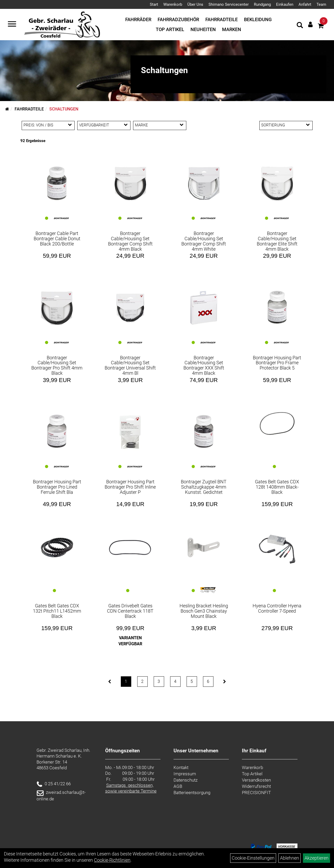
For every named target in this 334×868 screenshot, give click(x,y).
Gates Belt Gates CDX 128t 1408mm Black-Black (277, 487)
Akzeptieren (317, 858)
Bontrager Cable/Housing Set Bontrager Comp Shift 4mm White (204, 241)
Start (154, 4)
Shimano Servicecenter (229, 4)
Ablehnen (290, 858)
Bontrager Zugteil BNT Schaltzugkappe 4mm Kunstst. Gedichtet (204, 487)
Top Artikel (170, 29)
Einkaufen (285, 4)
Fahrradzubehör (178, 19)
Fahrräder (138, 19)
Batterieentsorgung (192, 793)
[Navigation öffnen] (12, 25)
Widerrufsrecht (256, 786)
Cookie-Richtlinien (112, 860)
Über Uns (195, 4)
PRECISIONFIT (256, 793)
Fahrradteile (222, 19)
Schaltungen (64, 109)
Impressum (185, 774)
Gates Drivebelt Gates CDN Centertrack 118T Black (130, 611)
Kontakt (181, 767)
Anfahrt (305, 4)
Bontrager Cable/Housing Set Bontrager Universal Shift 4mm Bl (130, 365)
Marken (232, 29)
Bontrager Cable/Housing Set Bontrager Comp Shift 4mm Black (130, 241)
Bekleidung (258, 19)
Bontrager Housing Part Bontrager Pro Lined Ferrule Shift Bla (57, 487)
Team (321, 4)
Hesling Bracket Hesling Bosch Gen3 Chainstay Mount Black (204, 611)
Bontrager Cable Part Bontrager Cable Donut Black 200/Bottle (57, 239)
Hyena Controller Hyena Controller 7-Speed (277, 608)
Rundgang (262, 4)
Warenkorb (173, 4)
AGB (178, 786)
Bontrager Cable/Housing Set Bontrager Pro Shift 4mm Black (57, 365)
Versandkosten (256, 780)
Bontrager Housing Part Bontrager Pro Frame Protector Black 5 (277, 363)
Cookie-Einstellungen (253, 858)
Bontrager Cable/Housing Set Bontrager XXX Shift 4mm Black (204, 365)
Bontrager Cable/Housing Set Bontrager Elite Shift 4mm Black (277, 241)
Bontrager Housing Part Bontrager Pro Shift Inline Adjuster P (130, 487)
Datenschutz (186, 780)
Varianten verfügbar (130, 641)
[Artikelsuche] (300, 26)
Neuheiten (203, 29)
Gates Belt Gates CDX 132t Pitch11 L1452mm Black (57, 611)
